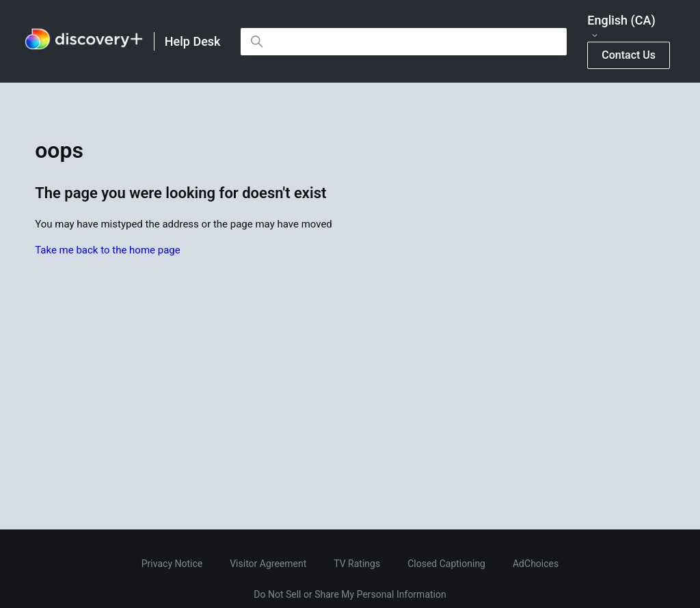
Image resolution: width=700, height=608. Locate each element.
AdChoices (536, 564)
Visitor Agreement (268, 564)
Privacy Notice (172, 564)
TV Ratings (357, 564)
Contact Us (629, 55)
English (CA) (621, 27)
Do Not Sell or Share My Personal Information (350, 594)
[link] (84, 41)
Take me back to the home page (107, 250)
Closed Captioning (446, 564)
